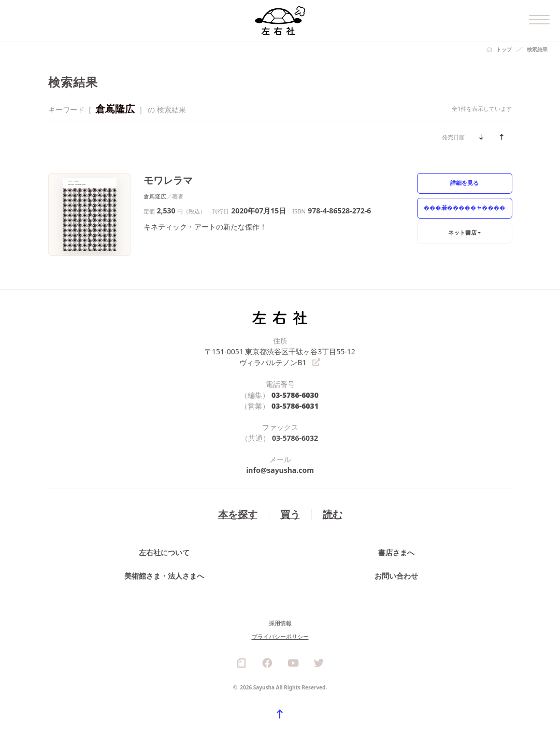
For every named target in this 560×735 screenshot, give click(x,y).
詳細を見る (464, 183)
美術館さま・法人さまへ (164, 576)
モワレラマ (168, 180)
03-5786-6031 (295, 406)
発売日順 (453, 137)
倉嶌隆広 (155, 196)
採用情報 (280, 623)
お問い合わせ (396, 576)
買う (290, 514)
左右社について (164, 552)
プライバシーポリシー (280, 636)
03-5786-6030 (295, 395)
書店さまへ (396, 552)
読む (333, 514)
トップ (504, 49)
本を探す (238, 514)
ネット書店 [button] (462, 232)
